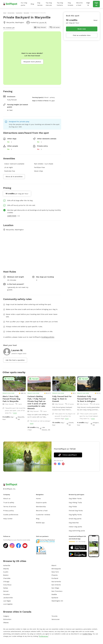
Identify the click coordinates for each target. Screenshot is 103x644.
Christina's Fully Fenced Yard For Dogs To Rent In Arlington (87, 399)
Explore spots (41, 503)
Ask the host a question (15, 360)
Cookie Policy (87, 634)
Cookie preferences (11, 515)
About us (7, 499)
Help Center (8, 519)
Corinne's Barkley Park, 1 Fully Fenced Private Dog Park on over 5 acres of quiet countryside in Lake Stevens (37, 402)
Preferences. (44, 636)
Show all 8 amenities (14, 177)
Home (38, 499)
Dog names (40, 4)
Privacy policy (8, 511)
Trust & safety (9, 503)
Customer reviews (43, 515)
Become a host (79, 4)
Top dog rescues (49, 4)
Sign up (96, 4)
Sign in (88, 4)
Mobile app (40, 523)
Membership (41, 507)
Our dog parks (24, 4)
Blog (32, 4)
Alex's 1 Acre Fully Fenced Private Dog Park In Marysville (11, 399)
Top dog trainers (60, 4)
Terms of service (10, 507)
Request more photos (32, 62)
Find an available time (82, 35)
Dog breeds (70, 4)
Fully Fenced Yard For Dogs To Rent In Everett (62, 399)
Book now (82, 29)
